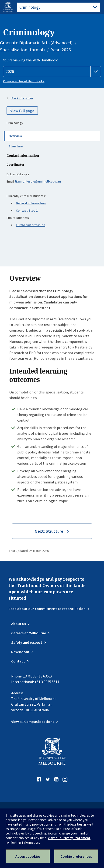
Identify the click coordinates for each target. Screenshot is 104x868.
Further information (31, 225)
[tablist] (59, 7)
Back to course (22, 98)
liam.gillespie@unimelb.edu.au (38, 181)
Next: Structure (49, 531)
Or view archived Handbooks (24, 81)
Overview (15, 136)
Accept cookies (28, 856)
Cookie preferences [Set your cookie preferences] (76, 856)
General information (31, 203)
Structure (16, 146)
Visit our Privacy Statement (69, 838)
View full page (22, 111)
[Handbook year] (52, 71)
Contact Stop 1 (27, 210)
